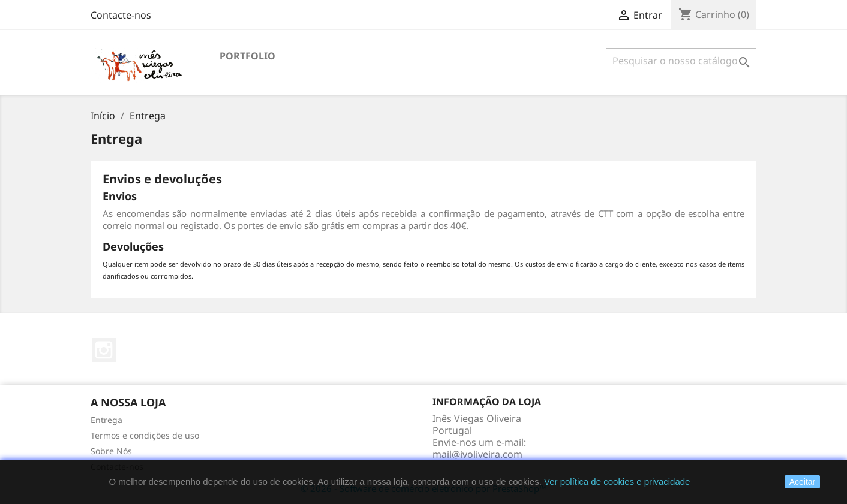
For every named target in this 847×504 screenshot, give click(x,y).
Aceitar (803, 482)
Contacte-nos (121, 15)
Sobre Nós (111, 451)
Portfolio (247, 56)
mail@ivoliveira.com (477, 454)
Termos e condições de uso (145, 435)
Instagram (104, 350)
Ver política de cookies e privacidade (617, 482)
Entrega (106, 420)
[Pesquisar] (681, 61)
